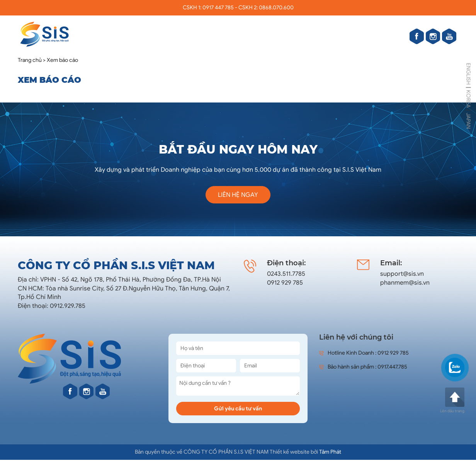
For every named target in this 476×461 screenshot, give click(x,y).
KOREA (468, 99)
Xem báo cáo (62, 60)
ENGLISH (468, 74)
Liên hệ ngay (238, 195)
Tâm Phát (330, 452)
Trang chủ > (32, 60)
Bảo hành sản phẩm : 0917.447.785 (363, 367)
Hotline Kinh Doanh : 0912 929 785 (364, 353)
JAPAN (468, 121)
